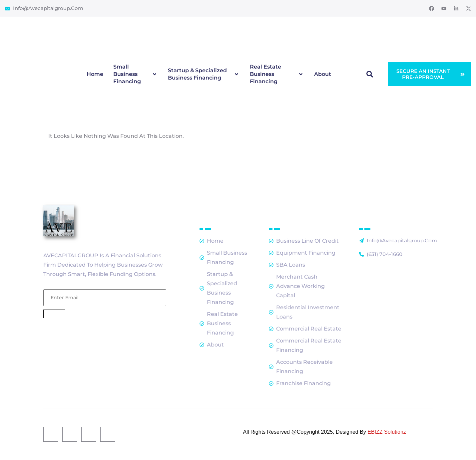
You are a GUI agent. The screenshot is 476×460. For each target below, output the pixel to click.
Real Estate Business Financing (277, 74)
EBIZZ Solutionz (387, 432)
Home (95, 74)
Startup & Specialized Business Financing (204, 74)
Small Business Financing (136, 74)
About (323, 74)
